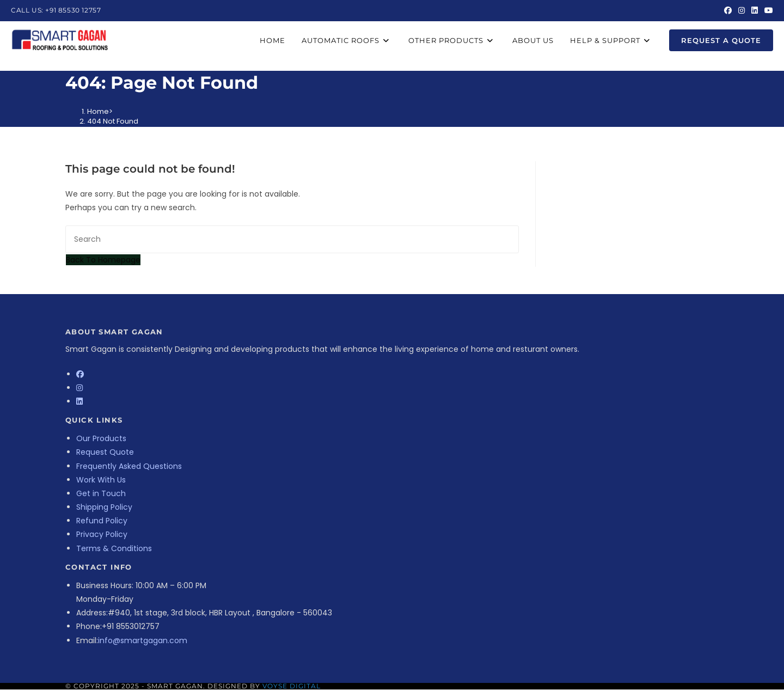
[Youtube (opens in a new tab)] (767, 10)
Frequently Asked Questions (129, 466)
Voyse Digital (292, 686)
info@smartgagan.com (143, 640)
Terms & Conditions (114, 548)
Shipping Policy (104, 507)
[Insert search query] (292, 239)
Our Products (101, 438)
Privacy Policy (102, 534)
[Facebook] (80, 374)
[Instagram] (79, 388)
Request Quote (105, 452)
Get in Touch (101, 493)
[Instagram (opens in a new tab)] (742, 10)
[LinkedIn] (79, 401)
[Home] (98, 111)
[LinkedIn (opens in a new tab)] (755, 10)
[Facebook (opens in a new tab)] (728, 10)
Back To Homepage (103, 260)
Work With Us (101, 480)
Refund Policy (102, 521)
